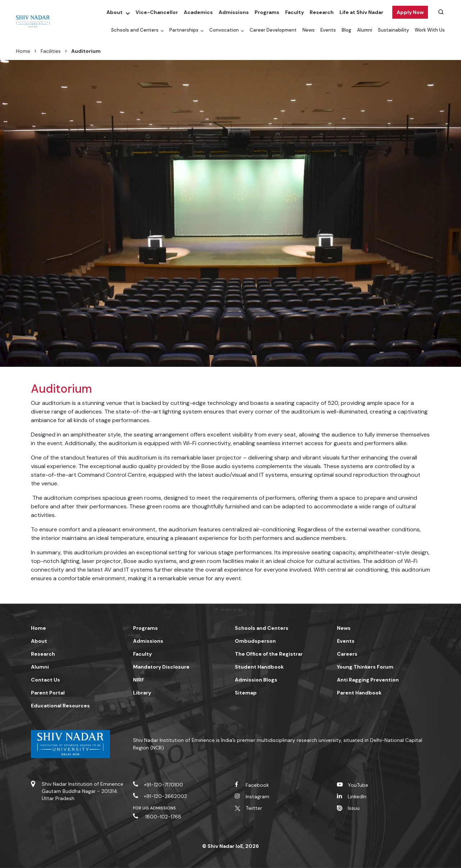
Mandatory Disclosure (161, 667)
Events (328, 30)
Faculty (295, 12)
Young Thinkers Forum (365, 667)
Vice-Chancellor (157, 12)
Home (23, 51)
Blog (346, 30)
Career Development (273, 30)
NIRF (139, 680)
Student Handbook (259, 667)
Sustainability (393, 30)
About (115, 12)
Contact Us (45, 680)
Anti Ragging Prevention (368, 680)
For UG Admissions (155, 808)
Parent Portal (48, 693)
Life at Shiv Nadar (361, 12)
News (309, 30)
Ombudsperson (255, 641)
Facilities (51, 51)
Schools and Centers (135, 30)
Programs (267, 12)
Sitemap (246, 693)
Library (142, 693)
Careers (347, 654)
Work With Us (430, 30)
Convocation (224, 30)
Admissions (234, 12)
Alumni (365, 30)
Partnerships (184, 30)
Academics (198, 12)
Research (322, 12)
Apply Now (410, 12)
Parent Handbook (359, 693)
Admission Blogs (256, 680)
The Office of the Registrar (269, 654)
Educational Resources (60, 706)
